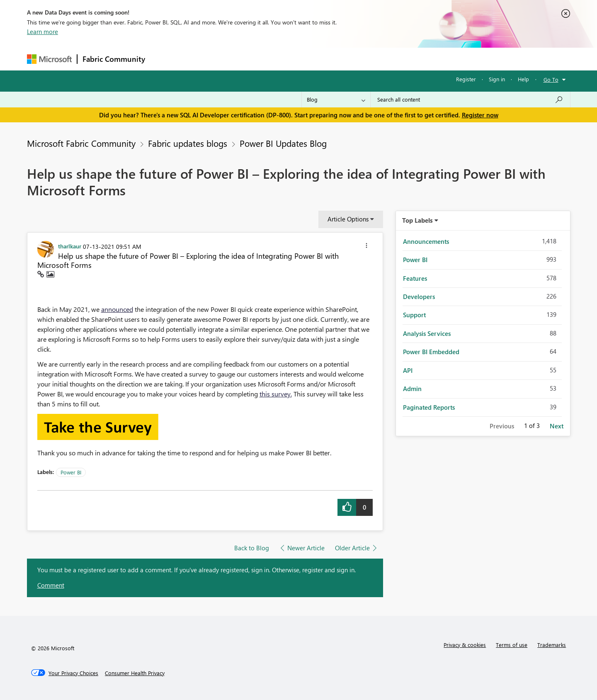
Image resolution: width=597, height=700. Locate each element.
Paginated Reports (429, 407)
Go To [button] (551, 79)
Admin (412, 389)
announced (117, 309)
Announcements (426, 241)
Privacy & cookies (465, 645)
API (408, 370)
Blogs (308, 59)
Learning (340, 59)
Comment (51, 585)
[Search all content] (470, 100)
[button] (366, 247)
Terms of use (512, 645)
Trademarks (552, 645)
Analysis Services (427, 333)
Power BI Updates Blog (283, 143)
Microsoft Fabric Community (81, 143)
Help (523, 79)
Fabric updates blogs (188, 143)
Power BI (71, 472)
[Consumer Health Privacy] (135, 673)
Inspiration (200, 59)
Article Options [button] (348, 219)
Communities (271, 59)
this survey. (276, 394)
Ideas (234, 59)
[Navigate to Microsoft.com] (49, 59)
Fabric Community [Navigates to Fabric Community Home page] (114, 59)
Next (557, 426)
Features (415, 278)
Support (375, 59)
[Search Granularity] (336, 100)
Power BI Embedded (431, 352)
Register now (480, 115)
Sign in (497, 79)
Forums (164, 59)
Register (466, 79)
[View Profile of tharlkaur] (70, 246)
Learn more (42, 32)
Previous (502, 426)
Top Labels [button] (417, 220)
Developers (419, 297)
